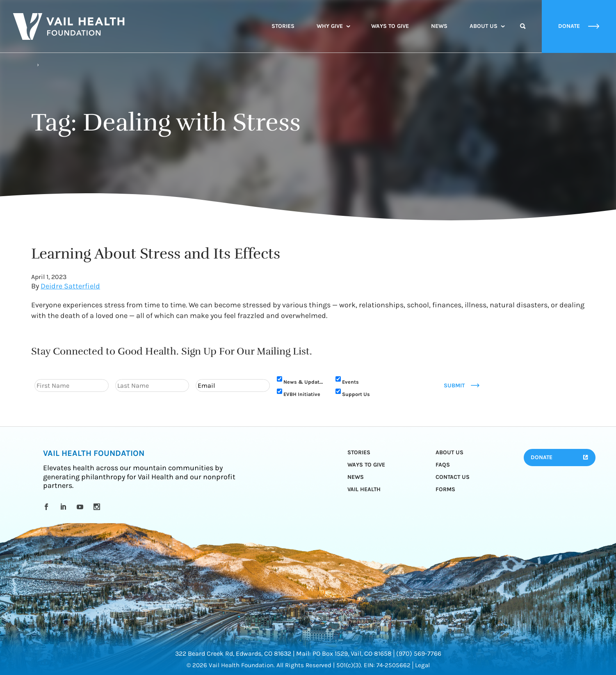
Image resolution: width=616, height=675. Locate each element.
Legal (422, 665)
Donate (542, 457)
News (439, 26)
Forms (445, 489)
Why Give (330, 26)
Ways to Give (390, 26)
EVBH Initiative (302, 394)
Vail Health (364, 489)
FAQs (443, 465)
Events (350, 382)
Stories (283, 26)
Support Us (356, 394)
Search (523, 34)
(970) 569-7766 (419, 653)
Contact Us (453, 477)
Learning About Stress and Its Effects (156, 254)
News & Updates (304, 382)
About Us (484, 26)
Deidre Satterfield (70, 286)
